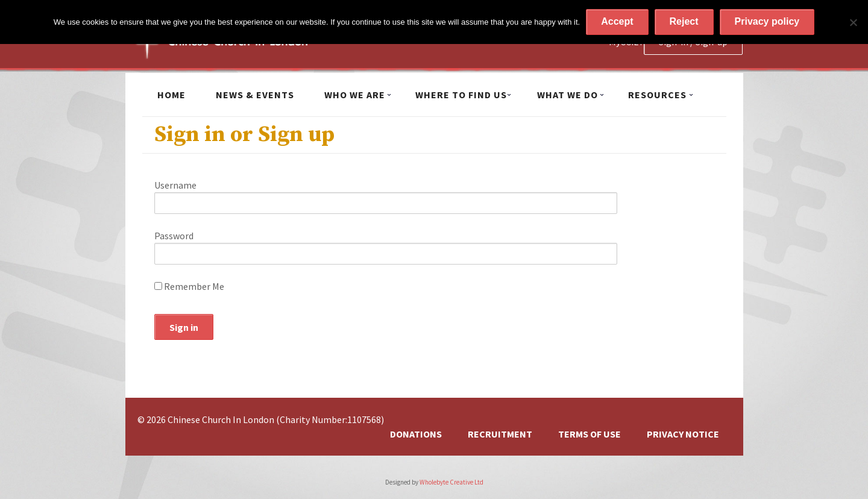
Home (171, 95)
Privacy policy (767, 21)
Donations (416, 434)
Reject (684, 21)
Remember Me (189, 286)
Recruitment (500, 434)
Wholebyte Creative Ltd (451, 482)
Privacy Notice (683, 434)
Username (175, 185)
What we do (568, 95)
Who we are (355, 95)
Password (174, 236)
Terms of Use (590, 434)
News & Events (255, 95)
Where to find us (461, 95)
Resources (657, 95)
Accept (617, 21)
